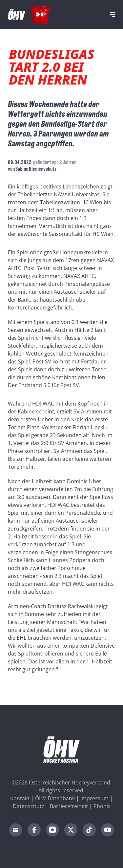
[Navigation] (113, 14)
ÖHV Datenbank (55, 798)
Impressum (94, 798)
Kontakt (20, 798)
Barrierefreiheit (69, 806)
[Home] (17, 14)
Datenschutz (29, 806)
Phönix (102, 806)
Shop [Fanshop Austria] (41, 14)
